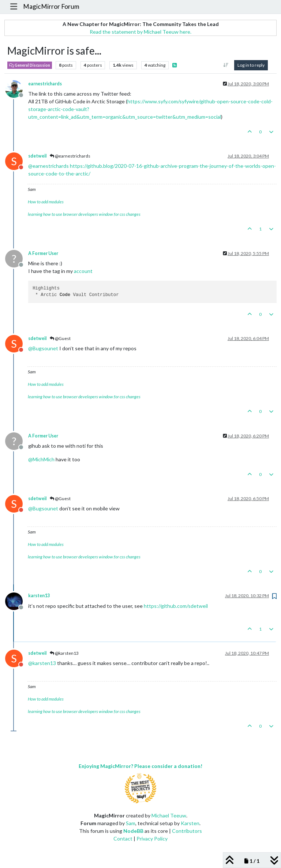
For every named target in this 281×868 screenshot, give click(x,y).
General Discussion (30, 65)
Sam (131, 823)
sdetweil (37, 156)
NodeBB (133, 831)
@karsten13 (64, 653)
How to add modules (46, 202)
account (83, 271)
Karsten (190, 823)
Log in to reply (251, 65)
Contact (123, 839)
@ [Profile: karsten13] (42, 663)
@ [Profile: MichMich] (41, 459)
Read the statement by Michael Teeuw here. (140, 32)
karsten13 (39, 596)
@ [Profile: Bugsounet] (43, 348)
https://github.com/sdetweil (176, 606)
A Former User (43, 253)
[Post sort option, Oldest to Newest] (226, 65)
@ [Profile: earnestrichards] (48, 166)
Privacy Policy (152, 839)
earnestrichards (45, 84)
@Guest (60, 338)
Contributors (187, 831)
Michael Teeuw (169, 815)
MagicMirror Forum (51, 6)
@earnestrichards (70, 156)
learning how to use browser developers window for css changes (84, 214)
